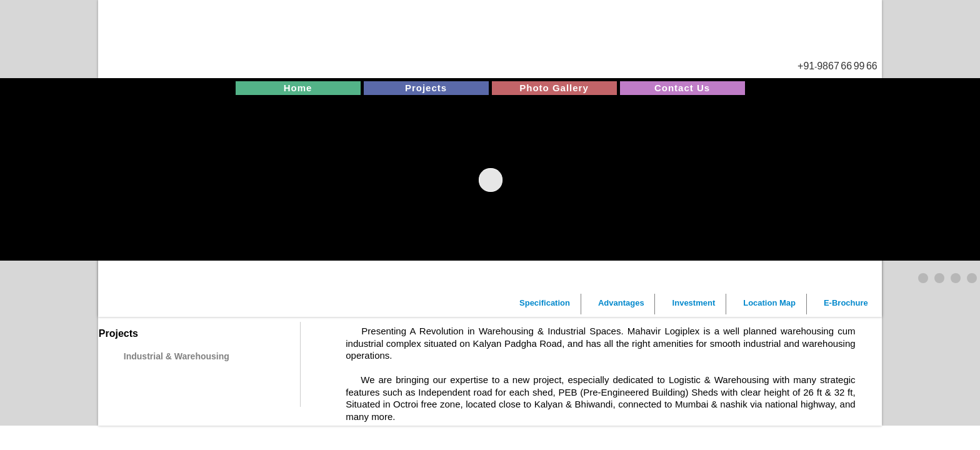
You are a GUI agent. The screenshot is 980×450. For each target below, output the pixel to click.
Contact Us (682, 88)
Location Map (769, 303)
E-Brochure (846, 303)
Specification (545, 303)
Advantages (621, 303)
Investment (694, 303)
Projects (426, 88)
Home (298, 88)
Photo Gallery (554, 88)
